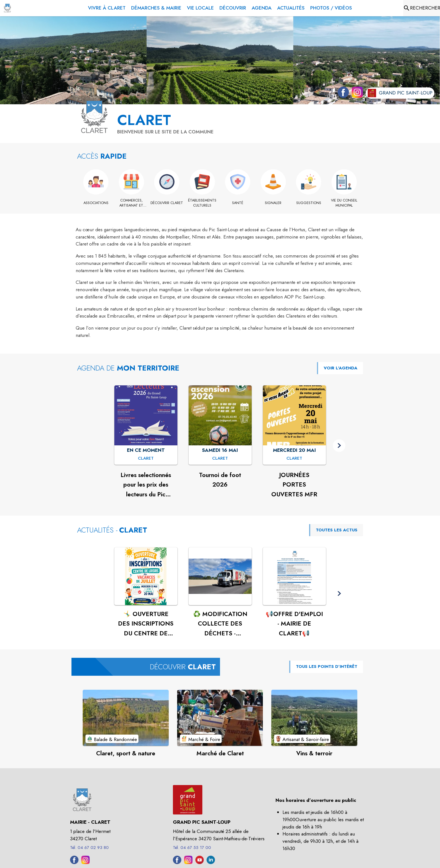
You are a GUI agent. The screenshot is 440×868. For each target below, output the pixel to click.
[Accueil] (7, 8)
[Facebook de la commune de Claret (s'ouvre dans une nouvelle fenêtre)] (342, 93)
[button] (339, 446)
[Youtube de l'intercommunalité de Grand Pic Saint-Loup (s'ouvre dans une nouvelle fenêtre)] (200, 862)
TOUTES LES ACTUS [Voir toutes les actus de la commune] (337, 530)
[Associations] (96, 203)
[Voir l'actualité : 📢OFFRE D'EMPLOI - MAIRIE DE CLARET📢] (294, 576)
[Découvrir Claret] (167, 203)
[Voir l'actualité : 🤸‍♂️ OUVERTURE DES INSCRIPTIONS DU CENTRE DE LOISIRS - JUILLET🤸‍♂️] (146, 576)
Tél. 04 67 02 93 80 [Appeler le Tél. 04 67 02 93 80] (89, 848)
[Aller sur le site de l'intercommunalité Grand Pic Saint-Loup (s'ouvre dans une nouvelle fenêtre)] (400, 93)
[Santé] (238, 203)
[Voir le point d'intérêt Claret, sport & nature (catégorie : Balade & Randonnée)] (126, 718)
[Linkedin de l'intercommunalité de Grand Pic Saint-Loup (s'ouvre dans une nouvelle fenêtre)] (211, 862)
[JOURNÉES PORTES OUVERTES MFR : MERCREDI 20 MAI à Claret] (294, 459)
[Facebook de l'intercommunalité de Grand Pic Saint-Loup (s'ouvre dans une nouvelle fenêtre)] (177, 862)
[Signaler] (273, 203)
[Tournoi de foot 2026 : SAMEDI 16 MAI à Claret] (220, 459)
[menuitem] (107, 7)
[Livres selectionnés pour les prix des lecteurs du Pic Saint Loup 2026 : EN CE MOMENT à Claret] (146, 459)
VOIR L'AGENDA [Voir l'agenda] (341, 368)
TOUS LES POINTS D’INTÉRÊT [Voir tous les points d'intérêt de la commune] (327, 666)
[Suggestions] (309, 203)
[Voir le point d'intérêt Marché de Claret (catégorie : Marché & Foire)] (220, 718)
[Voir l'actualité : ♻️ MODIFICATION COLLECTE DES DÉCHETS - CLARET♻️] (220, 576)
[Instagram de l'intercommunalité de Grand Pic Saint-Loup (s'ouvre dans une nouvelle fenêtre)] (188, 862)
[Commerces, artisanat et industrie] (132, 203)
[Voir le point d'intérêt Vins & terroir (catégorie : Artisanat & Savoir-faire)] (314, 718)
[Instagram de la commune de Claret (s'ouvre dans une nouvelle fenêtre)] (356, 93)
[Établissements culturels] (202, 203)
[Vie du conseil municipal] (344, 203)
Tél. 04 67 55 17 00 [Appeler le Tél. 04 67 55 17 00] (192, 848)
